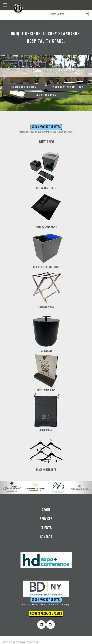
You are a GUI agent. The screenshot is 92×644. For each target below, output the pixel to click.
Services (46, 519)
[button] (9, 487)
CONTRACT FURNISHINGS (68, 87)
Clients (46, 528)
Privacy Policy (33, 642)
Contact (46, 537)
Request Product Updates (46, 614)
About (46, 510)
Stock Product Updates (46, 127)
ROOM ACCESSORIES (24, 87)
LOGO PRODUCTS (46, 95)
